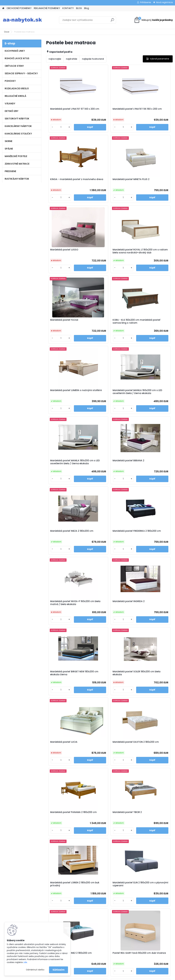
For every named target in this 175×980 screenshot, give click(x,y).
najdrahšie (72, 59)
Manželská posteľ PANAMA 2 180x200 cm (150, 542)
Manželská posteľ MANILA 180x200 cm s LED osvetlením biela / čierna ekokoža (108, 328)
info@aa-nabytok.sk (106, 898)
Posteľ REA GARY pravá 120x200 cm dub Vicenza (148, 686)
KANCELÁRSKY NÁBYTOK (18, 126)
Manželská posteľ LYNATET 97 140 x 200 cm (66, 110)
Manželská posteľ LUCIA (63, 541)
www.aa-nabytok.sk (105, 902)
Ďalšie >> (115, 858)
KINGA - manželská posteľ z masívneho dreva (150, 110)
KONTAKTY (68, 8)
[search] (112, 21)
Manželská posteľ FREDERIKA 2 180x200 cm (108, 400)
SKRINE (9, 141)
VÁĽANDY (10, 104)
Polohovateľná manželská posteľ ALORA (85, 826)
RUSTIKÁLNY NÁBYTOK (17, 179)
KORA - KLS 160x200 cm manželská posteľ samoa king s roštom (109, 255)
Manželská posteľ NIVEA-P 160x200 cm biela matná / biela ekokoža (149, 401)
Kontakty (57, 906)
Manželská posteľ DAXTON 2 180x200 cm (107, 542)
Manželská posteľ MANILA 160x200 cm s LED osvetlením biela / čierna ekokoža (66, 328)
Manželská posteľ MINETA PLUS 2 (67, 182)
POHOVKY (10, 81)
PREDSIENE (10, 171)
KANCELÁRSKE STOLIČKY (18, 134)
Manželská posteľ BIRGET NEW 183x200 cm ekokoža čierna (108, 472)
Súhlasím (59, 970)
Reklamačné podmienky (65, 902)
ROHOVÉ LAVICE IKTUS (17, 58)
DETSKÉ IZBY (11, 111)
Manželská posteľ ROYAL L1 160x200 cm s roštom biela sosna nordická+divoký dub (150, 182)
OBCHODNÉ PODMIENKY (19, 8)
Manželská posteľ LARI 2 (126, 825)
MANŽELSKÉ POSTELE (16, 156)
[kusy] (56, 127)
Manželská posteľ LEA (146, 755)
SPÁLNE (9, 149)
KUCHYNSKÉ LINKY (15, 51)
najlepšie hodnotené (93, 59)
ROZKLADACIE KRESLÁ (17, 88)
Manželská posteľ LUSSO (105, 180)
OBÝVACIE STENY (14, 66)
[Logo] (22, 20)
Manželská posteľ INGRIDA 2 (65, 471)
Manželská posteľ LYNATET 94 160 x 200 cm (108, 110)
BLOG (79, 8)
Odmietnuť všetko (35, 970)
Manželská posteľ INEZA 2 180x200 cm (64, 400)
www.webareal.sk (99, 977)
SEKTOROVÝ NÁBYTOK (17, 119)
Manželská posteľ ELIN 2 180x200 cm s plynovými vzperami (148, 614)
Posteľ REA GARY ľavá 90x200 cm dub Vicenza (108, 686)
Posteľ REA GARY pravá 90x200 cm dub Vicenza (67, 756)
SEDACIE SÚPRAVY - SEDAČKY (21, 73)
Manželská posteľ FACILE (63, 253)
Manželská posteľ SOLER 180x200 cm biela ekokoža (148, 472)
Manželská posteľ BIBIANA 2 (149, 326)
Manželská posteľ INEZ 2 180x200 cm (63, 686)
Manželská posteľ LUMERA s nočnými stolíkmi (149, 254)
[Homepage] (3, 8)
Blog (87, 8)
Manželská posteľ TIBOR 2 (64, 612)
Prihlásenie (146, 2)
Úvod (7, 32)
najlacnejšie (55, 59)
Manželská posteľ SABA (105, 755)
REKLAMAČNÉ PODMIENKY (47, 8)
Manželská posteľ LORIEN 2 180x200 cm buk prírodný (106, 614)
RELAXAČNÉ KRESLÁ (15, 96)
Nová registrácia (164, 2)
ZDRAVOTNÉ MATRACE (17, 164)
